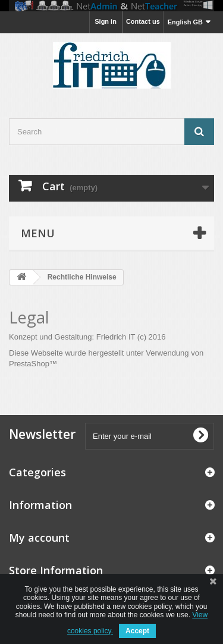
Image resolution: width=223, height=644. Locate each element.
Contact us (143, 21)
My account (39, 538)
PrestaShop (29, 364)
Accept (137, 631)
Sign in (106, 21)
